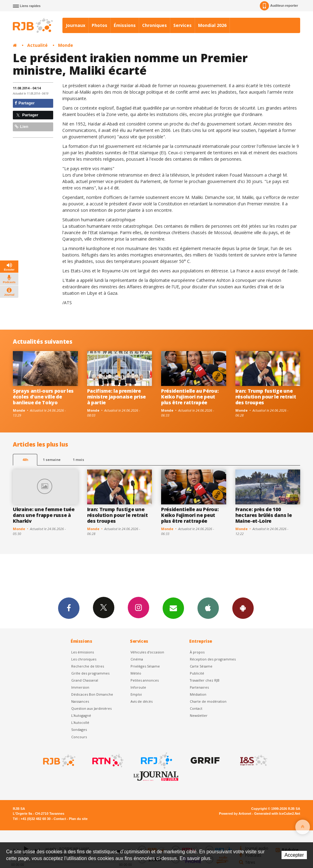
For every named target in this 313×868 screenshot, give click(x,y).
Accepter (294, 855)
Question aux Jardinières (91, 708)
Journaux (75, 25)
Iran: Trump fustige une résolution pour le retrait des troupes (266, 397)
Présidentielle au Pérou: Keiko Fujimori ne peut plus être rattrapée (190, 397)
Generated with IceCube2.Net (277, 814)
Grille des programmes (90, 673)
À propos (197, 652)
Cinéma (137, 659)
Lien (21, 127)
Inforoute (138, 687)
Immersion (80, 687)
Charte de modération (208, 701)
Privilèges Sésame (145, 666)
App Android (243, 608)
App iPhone (208, 608)
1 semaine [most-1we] (52, 460)
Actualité (37, 45)
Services (182, 25)
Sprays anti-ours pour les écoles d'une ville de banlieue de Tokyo (43, 397)
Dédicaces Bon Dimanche (92, 694)
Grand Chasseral (85, 680)
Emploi (136, 694)
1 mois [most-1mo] (78, 460)
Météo (136, 673)
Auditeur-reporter (279, 6)
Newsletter (199, 715)
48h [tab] (25, 460)
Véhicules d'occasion (147, 652)
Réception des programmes (213, 659)
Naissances (80, 701)
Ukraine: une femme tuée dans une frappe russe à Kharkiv (44, 515)
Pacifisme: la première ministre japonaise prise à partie (116, 397)
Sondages (79, 730)
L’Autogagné (81, 715)
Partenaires (199, 687)
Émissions (125, 25)
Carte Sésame (201, 666)
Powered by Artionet (235, 814)
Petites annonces (145, 680)
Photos (99, 25)
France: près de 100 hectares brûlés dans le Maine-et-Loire (264, 515)
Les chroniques (84, 659)
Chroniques (155, 25)
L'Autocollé (80, 722)
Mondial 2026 (212, 25)
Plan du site (78, 819)
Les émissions (83, 652)
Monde (66, 45)
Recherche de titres (88, 666)
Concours (79, 737)
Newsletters (173, 608)
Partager (25, 103)
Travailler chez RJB (205, 680)
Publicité (197, 673)
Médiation (198, 694)
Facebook (69, 608)
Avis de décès (142, 701)
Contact (196, 708)
